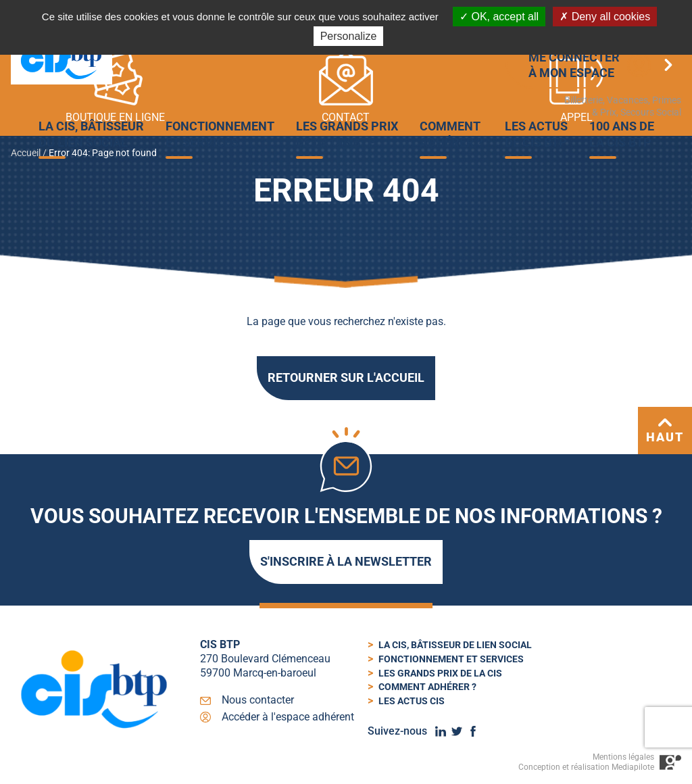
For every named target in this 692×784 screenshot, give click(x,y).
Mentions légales (623, 757)
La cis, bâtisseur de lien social (455, 645)
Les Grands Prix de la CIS (440, 673)
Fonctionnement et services (451, 659)
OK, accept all (499, 17)
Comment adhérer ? (427, 687)
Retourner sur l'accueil (346, 377)
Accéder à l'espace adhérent (288, 717)
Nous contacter (258, 700)
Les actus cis (412, 701)
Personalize (349, 36)
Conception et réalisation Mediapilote (586, 767)
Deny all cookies (605, 17)
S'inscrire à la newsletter (346, 561)
